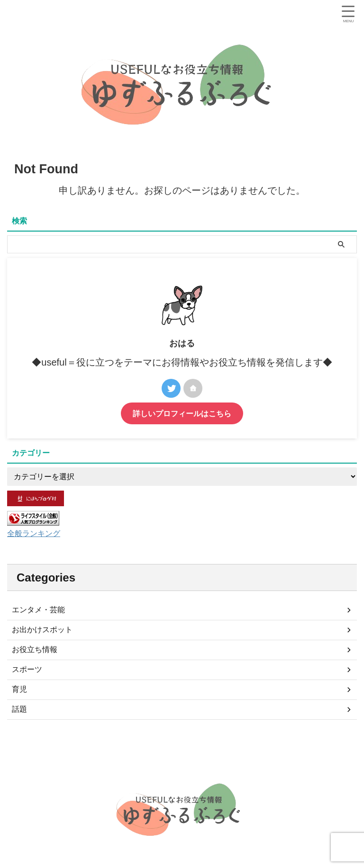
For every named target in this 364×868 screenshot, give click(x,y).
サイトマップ (123, 762)
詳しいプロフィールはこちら (182, 413)
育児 (19, 689)
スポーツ (27, 669)
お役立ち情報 (35, 649)
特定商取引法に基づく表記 (251, 762)
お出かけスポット (42, 630)
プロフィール (79, 762)
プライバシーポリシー (179, 762)
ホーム (44, 762)
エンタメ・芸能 (38, 610)
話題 (19, 709)
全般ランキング (37, 533)
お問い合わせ (312, 762)
